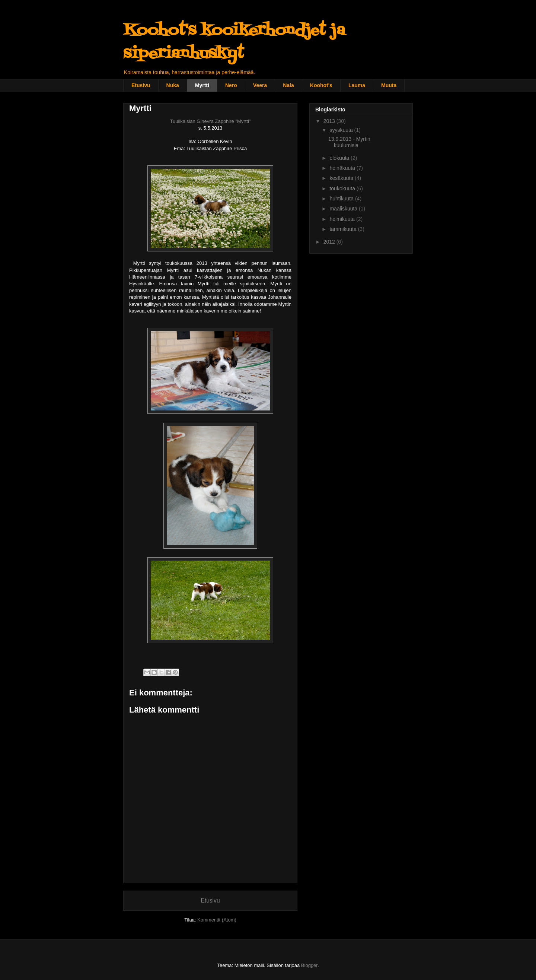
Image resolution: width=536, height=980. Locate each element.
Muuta (389, 85)
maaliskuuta (344, 209)
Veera (260, 85)
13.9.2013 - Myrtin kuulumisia (349, 142)
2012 (330, 242)
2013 (330, 121)
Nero (231, 85)
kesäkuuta (342, 178)
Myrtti (202, 85)
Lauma (357, 85)
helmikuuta (343, 219)
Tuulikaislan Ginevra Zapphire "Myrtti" (210, 121)
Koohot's (321, 85)
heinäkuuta (343, 168)
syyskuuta (342, 130)
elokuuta (340, 158)
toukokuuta (343, 188)
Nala (288, 85)
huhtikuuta (342, 199)
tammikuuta (344, 229)
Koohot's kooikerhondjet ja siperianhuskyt (234, 42)
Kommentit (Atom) (217, 920)
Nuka (173, 85)
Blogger (309, 965)
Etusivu (141, 85)
